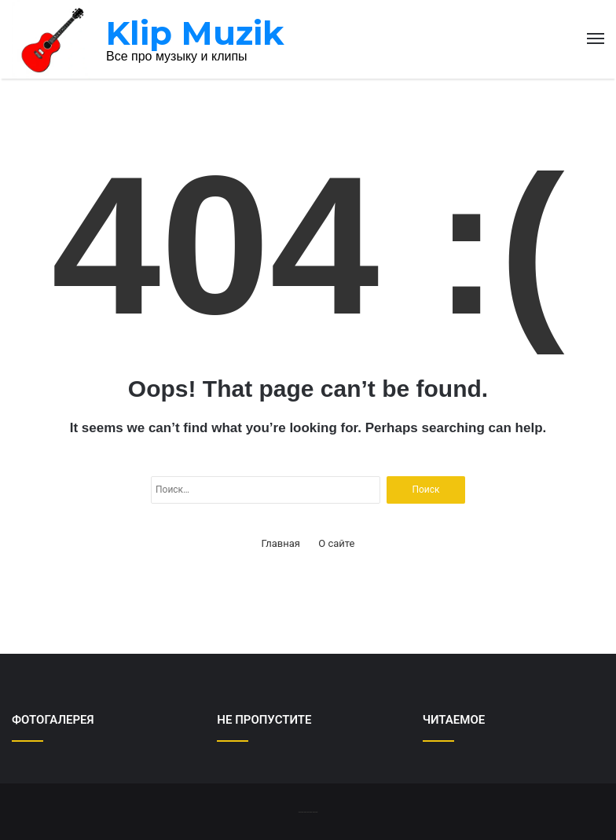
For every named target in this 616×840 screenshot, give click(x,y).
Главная (281, 543)
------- (308, 811)
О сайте (336, 543)
